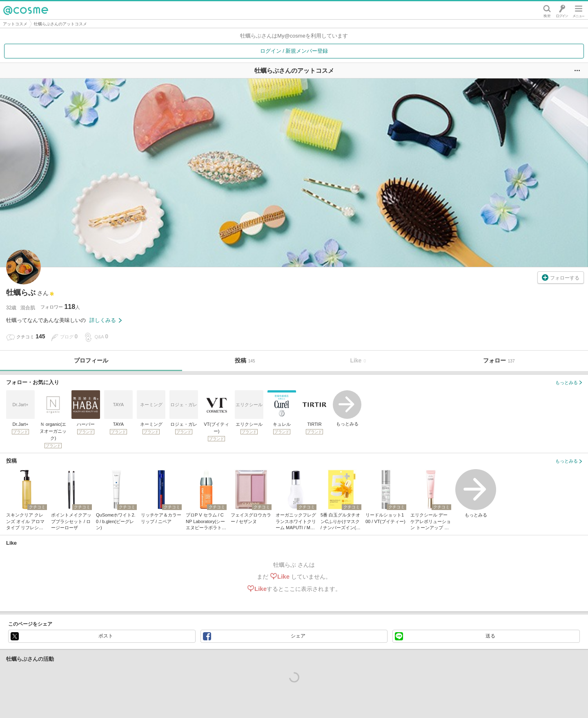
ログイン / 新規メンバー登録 (294, 51)
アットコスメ (15, 24)
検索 (547, 10)
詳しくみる (106, 320)
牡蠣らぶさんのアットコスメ (60, 24)
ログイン (562, 10)
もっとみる (347, 408)
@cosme (26, 10)
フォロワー (60, 307)
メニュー (579, 10)
